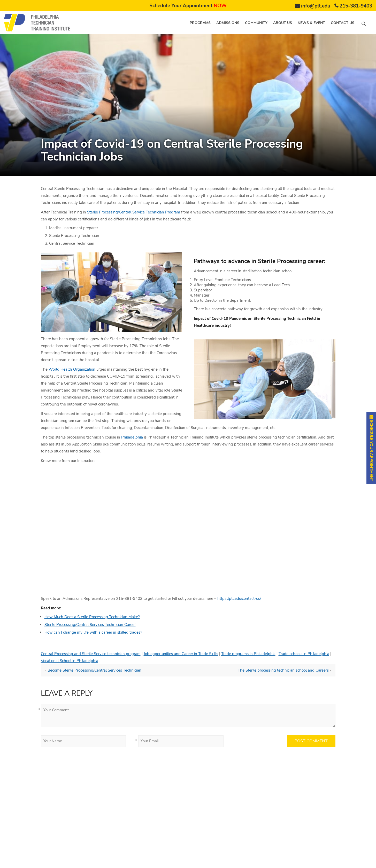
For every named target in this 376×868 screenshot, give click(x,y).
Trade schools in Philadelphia (304, 654)
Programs (200, 23)
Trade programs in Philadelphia (248, 654)
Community (256, 23)
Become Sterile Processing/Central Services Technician (94, 670)
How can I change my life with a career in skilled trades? (93, 632)
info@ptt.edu (316, 6)
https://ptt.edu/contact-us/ (239, 599)
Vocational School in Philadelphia (70, 661)
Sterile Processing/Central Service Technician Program (134, 212)
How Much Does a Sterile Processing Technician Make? (92, 617)
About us (283, 23)
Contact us (343, 23)
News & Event (311, 23)
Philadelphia (132, 437)
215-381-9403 (356, 6)
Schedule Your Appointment (188, 6)
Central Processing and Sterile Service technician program (91, 654)
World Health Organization (72, 369)
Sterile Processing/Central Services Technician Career (90, 625)
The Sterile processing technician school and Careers (283, 670)
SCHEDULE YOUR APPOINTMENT (371, 448)
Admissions (228, 23)
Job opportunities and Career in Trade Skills (181, 654)
